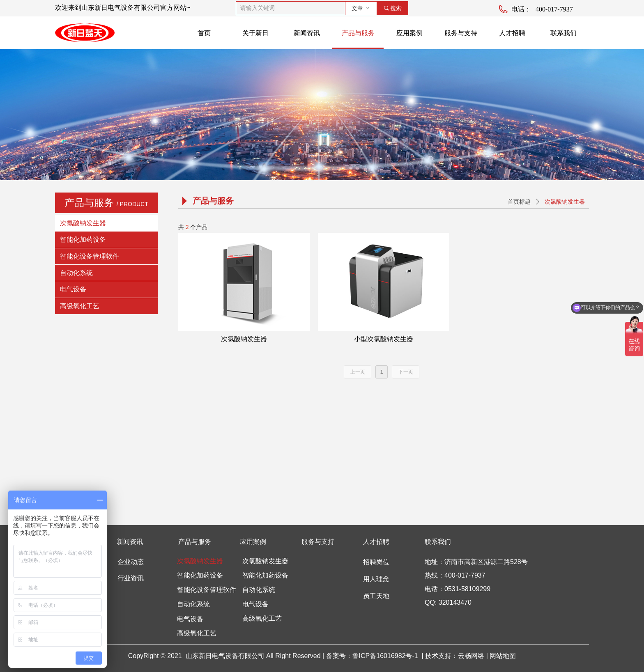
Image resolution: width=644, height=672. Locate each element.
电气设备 (73, 289)
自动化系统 (76, 273)
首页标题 (519, 202)
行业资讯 (131, 578)
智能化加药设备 (83, 240)
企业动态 (131, 562)
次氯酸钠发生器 (83, 223)
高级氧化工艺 (80, 306)
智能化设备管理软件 (90, 256)
